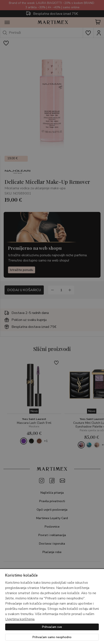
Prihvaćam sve (52, 627)
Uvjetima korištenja (20, 619)
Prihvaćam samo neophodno (52, 637)
